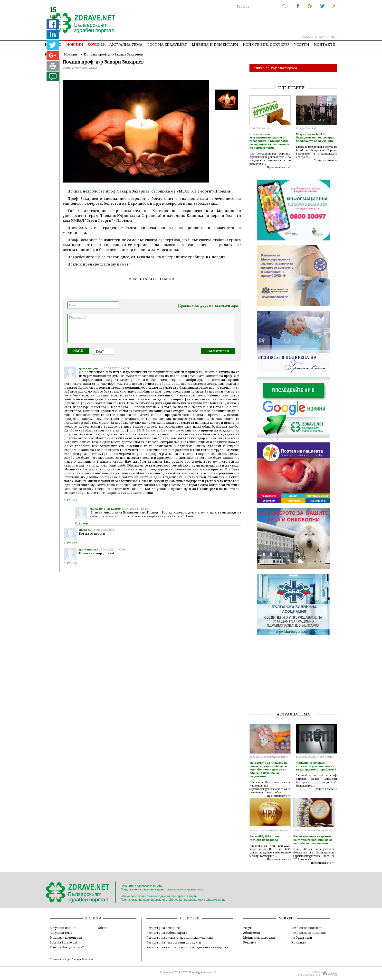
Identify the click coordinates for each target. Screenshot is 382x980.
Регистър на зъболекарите (167, 933)
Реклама (250, 942)
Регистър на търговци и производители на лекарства (187, 947)
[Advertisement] (248, 22)
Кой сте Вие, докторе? (266, 44)
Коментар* (151, 328)
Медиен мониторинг (259, 937)
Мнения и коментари (215, 44)
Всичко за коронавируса (274, 68)
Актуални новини (63, 928)
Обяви (103, 928)
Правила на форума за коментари (208, 305)
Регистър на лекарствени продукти (174, 942)
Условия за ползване (307, 928)
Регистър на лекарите (163, 928)
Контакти (325, 44)
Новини (75, 44)
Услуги (302, 44)
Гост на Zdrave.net (63, 942)
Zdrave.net (167, 972)
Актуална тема (126, 44)
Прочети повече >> (279, 167)
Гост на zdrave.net (167, 44)
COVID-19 (96, 44)
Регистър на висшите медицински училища (180, 937)
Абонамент (252, 933)
